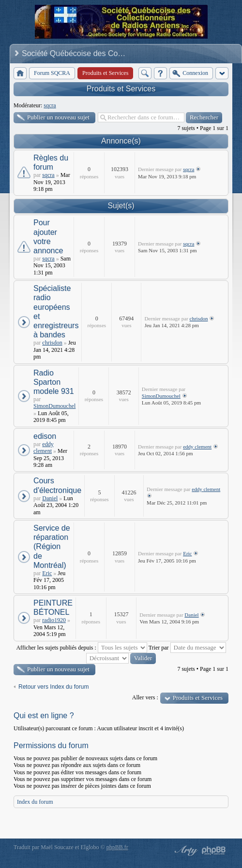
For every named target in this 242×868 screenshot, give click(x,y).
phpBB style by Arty (185, 851)
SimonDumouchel (54, 406)
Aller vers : (145, 697)
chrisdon (52, 343)
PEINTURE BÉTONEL (53, 608)
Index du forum (35, 802)
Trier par (187, 648)
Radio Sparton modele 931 (54, 382)
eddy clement (44, 448)
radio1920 (54, 620)
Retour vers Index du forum (53, 687)
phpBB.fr (117, 847)
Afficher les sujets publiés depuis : (81, 648)
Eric (47, 573)
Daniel (50, 498)
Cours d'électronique (57, 485)
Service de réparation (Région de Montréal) (52, 547)
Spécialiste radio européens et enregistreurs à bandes (56, 311)
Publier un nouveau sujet (58, 117)
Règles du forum (51, 162)
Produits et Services (121, 89)
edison (45, 436)
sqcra (50, 105)
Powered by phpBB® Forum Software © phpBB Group (214, 851)
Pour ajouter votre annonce (48, 237)
